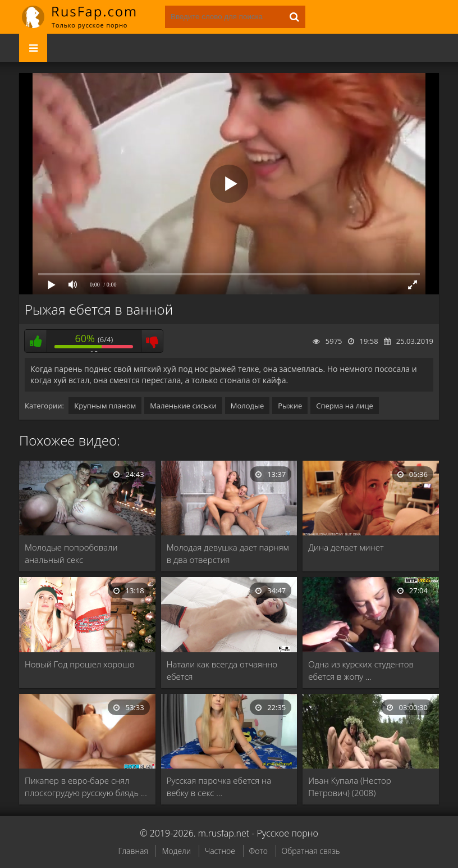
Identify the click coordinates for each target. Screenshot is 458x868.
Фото (258, 851)
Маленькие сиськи (183, 406)
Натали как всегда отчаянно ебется (222, 670)
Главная (133, 851)
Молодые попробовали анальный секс (71, 553)
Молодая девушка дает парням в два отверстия (228, 553)
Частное (220, 851)
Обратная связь (311, 851)
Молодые (248, 406)
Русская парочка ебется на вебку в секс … (219, 787)
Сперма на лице (345, 406)
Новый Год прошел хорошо (80, 664)
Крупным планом (105, 406)
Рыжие (290, 406)
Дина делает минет (346, 547)
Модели (176, 851)
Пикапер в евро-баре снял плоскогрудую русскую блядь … (86, 787)
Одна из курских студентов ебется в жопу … (361, 670)
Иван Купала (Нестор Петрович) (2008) (349, 787)
